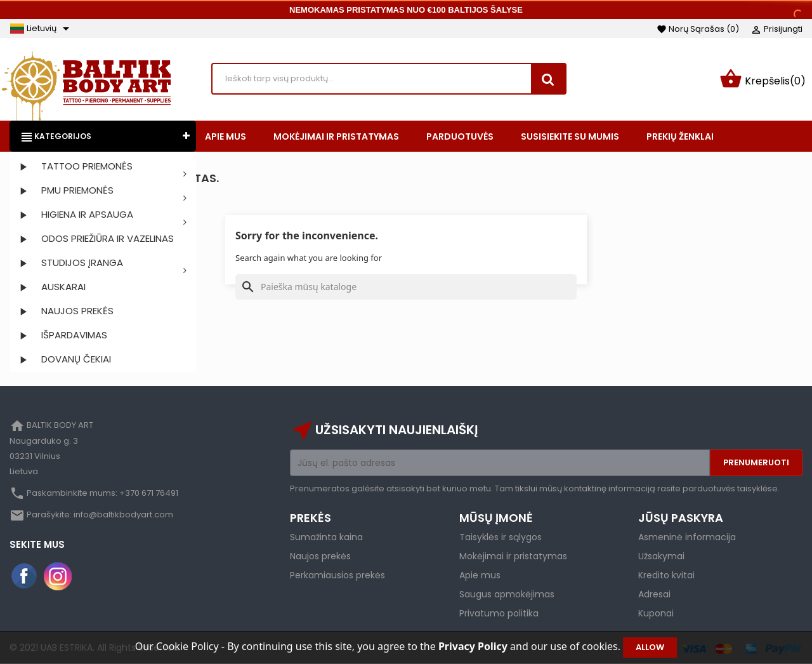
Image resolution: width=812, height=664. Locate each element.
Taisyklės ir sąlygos (501, 537)
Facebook (25, 576)
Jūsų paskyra (681, 518)
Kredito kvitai (666, 575)
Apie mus (480, 575)
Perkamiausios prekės (337, 575)
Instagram (58, 576)
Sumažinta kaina (326, 537)
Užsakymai (661, 556)
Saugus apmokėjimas (507, 594)
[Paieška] (406, 287)
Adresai (654, 594)
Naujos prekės (320, 556)
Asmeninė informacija (687, 537)
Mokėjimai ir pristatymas (513, 556)
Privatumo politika (499, 613)
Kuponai (656, 613)
